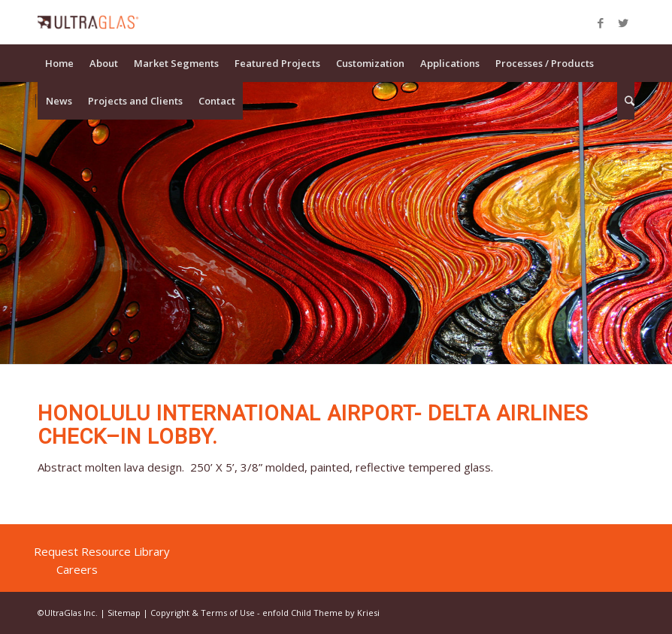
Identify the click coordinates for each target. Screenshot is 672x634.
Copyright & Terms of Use (203, 613)
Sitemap (124, 613)
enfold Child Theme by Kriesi (321, 613)
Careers (77, 569)
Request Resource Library (102, 551)
